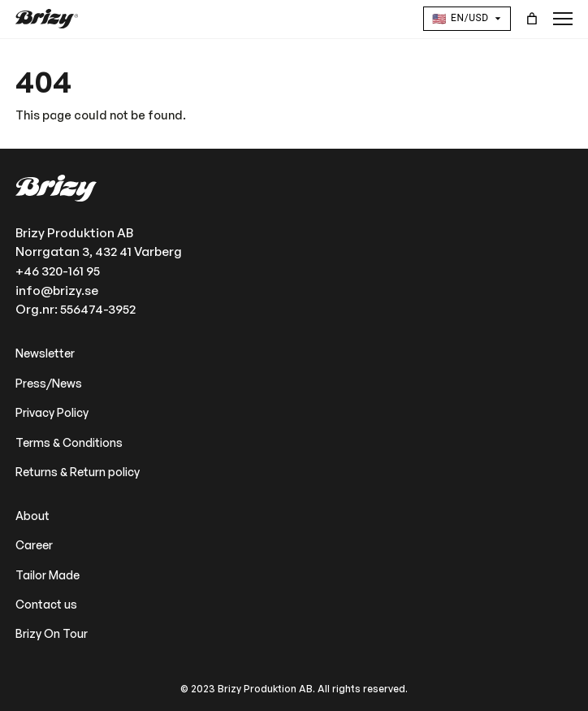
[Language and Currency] (467, 19)
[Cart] (532, 19)
